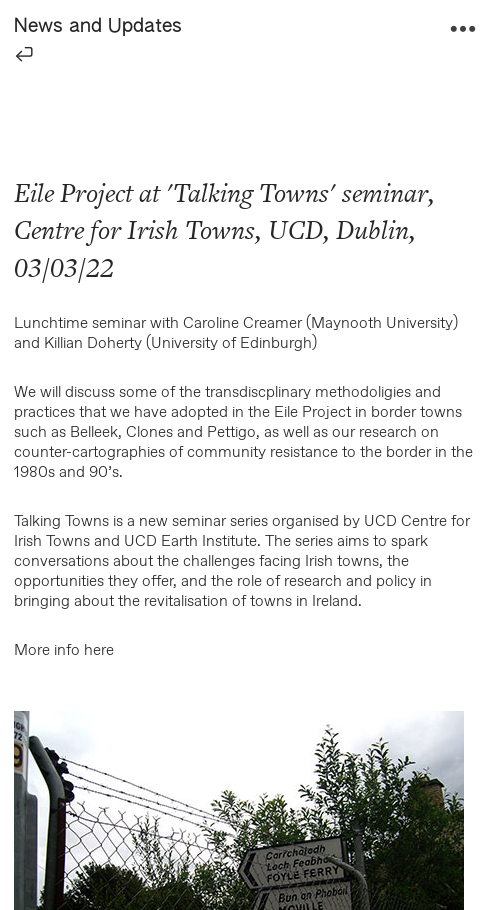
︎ (463, 29)
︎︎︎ (24, 53)
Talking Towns (251, 193)
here (99, 650)
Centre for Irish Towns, (138, 230)
